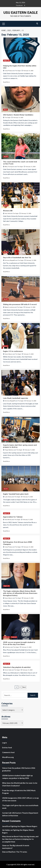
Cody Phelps (8, 71)
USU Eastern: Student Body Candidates (18, 115)
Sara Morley (8, 520)
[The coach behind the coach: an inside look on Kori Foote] (21, 146)
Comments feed (8, 752)
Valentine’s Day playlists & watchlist (17, 667)
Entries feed (7, 748)
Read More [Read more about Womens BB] (6, 225)
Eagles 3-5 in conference (13, 351)
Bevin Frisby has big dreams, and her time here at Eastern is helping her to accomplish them (20, 839)
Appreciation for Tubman (13, 517)
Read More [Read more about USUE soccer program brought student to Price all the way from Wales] (6, 656)
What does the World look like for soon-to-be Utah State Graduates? (20, 784)
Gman (4, 845)
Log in (4, 743)
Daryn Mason (9, 354)
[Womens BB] (21, 195)
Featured (14, 637)
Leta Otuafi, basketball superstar (16, 398)
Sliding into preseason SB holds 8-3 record (20, 304)
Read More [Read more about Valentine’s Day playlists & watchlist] (6, 679)
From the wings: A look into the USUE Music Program (19, 792)
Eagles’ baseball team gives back (16, 494)
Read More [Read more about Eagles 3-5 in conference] (6, 365)
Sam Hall (7, 214)
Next (24, 687)
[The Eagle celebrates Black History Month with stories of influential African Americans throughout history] (21, 576)
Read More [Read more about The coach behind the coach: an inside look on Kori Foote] (6, 178)
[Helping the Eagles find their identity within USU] (21, 50)
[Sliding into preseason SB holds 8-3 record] (21, 289)
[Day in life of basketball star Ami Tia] (21, 242)
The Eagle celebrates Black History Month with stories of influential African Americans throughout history (20, 593)
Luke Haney (8, 497)
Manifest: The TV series (18, 852)
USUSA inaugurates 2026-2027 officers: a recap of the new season (20, 799)
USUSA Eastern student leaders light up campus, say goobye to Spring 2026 (17, 777)
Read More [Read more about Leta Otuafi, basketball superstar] (6, 412)
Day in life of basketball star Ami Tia (17, 258)
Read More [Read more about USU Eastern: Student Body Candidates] (6, 129)
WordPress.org (8, 757)
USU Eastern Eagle (21, 13)
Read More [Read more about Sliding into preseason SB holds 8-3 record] (6, 318)
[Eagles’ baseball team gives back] (21, 479)
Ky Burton (8, 647)
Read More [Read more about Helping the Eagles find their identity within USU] (6, 82)
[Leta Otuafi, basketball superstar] (21, 383)
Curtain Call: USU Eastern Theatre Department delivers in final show (20, 814)
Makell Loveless (9, 307)
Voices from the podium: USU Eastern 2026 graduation (19, 769)
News (5, 110)
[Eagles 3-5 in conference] (21, 336)
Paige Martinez (9, 450)
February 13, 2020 (28, 71)
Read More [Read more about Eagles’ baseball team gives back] (6, 506)
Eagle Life (7, 61)
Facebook (19, 5)
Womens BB (8, 211)
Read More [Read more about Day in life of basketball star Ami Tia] (6, 272)
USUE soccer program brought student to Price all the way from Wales (19, 643)
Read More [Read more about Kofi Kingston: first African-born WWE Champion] (6, 558)
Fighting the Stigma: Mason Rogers (24, 826)
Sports (6, 157)
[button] (4, 24)
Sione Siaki (8, 670)
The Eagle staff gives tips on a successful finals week (20, 807)
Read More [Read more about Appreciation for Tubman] (6, 531)
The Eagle (18, 71)
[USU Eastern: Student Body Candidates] (21, 99)
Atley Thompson (10, 167)
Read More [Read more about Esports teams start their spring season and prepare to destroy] (6, 461)
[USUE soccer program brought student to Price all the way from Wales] (21, 627)
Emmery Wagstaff (10, 260)
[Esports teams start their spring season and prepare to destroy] (21, 430)
